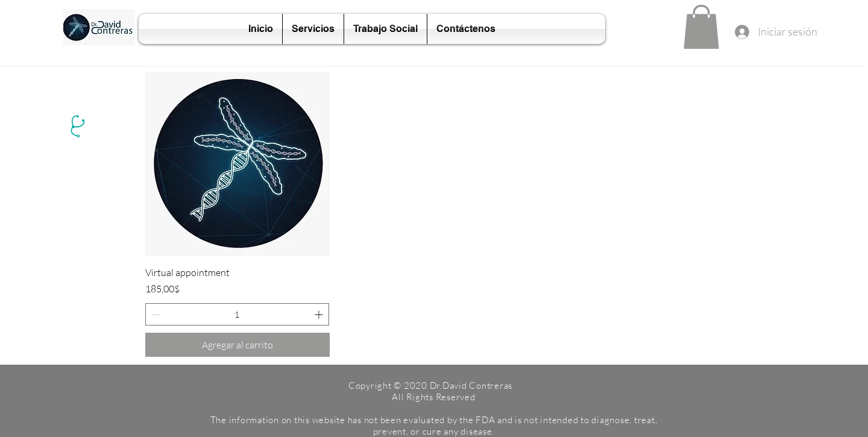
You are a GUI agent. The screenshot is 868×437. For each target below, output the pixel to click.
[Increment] (320, 314)
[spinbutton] (237, 314)
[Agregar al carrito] (237, 345)
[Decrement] (155, 314)
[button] (701, 27)
